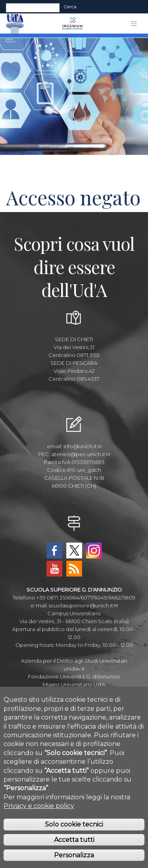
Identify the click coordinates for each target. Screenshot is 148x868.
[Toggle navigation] (135, 7)
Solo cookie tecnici (74, 837)
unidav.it (74, 669)
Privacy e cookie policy (39, 819)
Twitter (74, 550)
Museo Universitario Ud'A (74, 684)
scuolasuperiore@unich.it (83, 605)
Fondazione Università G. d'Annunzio (74, 676)
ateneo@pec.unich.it (81, 454)
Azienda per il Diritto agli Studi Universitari (74, 661)
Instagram (94, 550)
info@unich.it (82, 446)
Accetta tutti (74, 853)
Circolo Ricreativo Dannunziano (74, 692)
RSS (74, 569)
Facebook (54, 550)
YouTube (54, 569)
